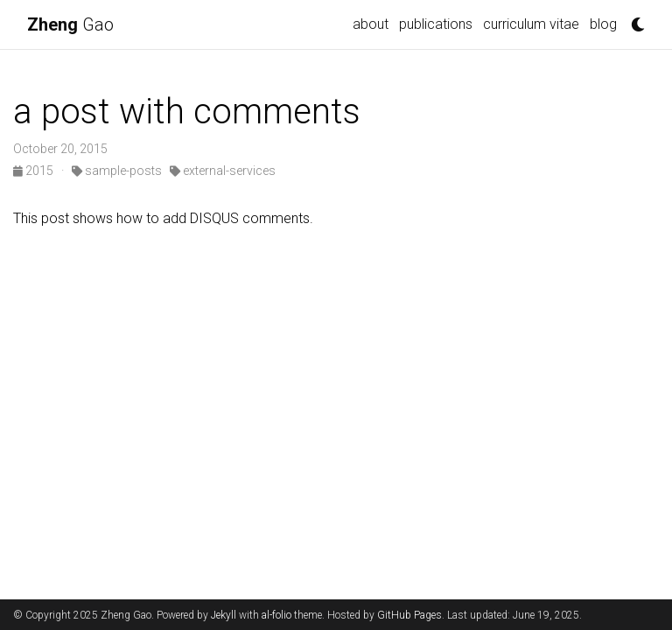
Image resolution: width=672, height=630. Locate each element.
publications (436, 24)
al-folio (276, 615)
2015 (35, 171)
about (371, 24)
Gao (70, 24)
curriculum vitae (531, 24)
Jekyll (224, 615)
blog (603, 24)
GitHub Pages (409, 615)
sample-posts (117, 171)
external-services (223, 171)
